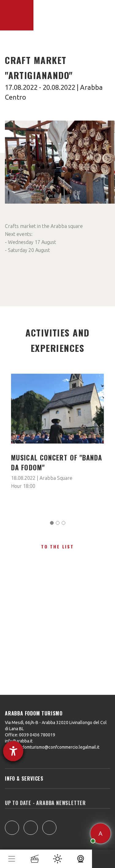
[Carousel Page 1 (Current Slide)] (52, 523)
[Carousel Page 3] (63, 523)
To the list (57, 546)
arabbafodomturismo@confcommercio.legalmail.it (52, 747)
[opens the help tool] (13, 751)
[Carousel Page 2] (58, 523)
